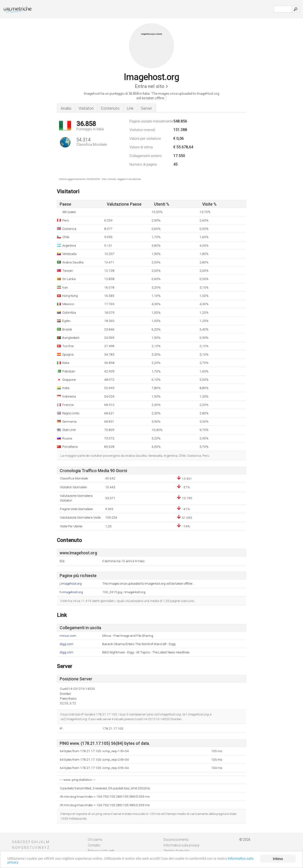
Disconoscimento (176, 840)
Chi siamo (95, 840)
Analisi (66, 108)
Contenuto (110, 108)
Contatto (94, 845)
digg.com (67, 644)
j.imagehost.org (71, 584)
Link (130, 108)
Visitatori (86, 108)
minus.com (68, 636)
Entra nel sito (149, 86)
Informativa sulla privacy (27, 862)
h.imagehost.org (71, 592)
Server (146, 108)
